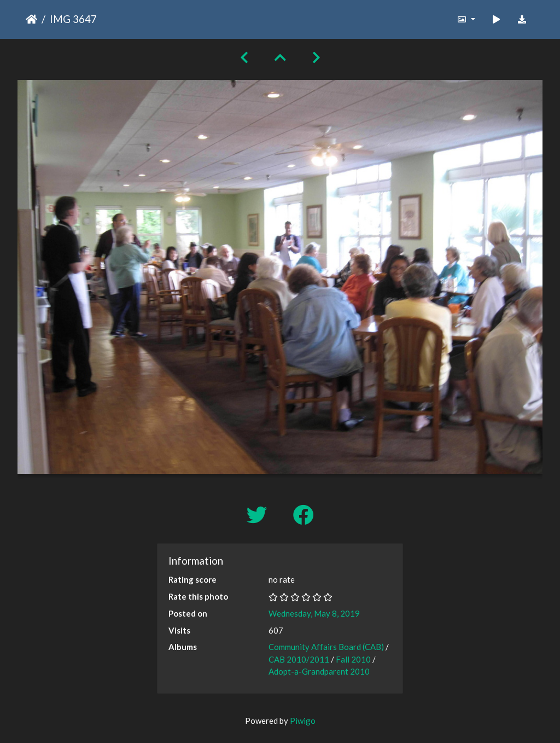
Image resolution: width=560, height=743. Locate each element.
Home (31, 19)
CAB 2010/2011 (299, 659)
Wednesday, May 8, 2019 (314, 613)
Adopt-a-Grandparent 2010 (319, 671)
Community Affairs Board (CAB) (326, 647)
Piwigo (303, 721)
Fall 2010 (353, 659)
